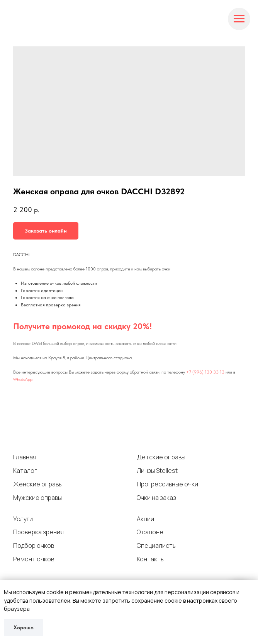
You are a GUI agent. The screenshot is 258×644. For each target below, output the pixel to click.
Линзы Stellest (157, 471)
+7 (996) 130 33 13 (205, 372)
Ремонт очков (34, 559)
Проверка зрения (38, 532)
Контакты (151, 559)
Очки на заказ (156, 498)
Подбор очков (34, 545)
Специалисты (157, 545)
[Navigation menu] (239, 19)
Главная (25, 457)
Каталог (25, 471)
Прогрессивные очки (167, 484)
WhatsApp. (23, 379)
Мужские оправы (37, 498)
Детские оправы (161, 457)
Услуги (23, 519)
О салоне (150, 532)
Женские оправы (38, 484)
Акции (145, 519)
